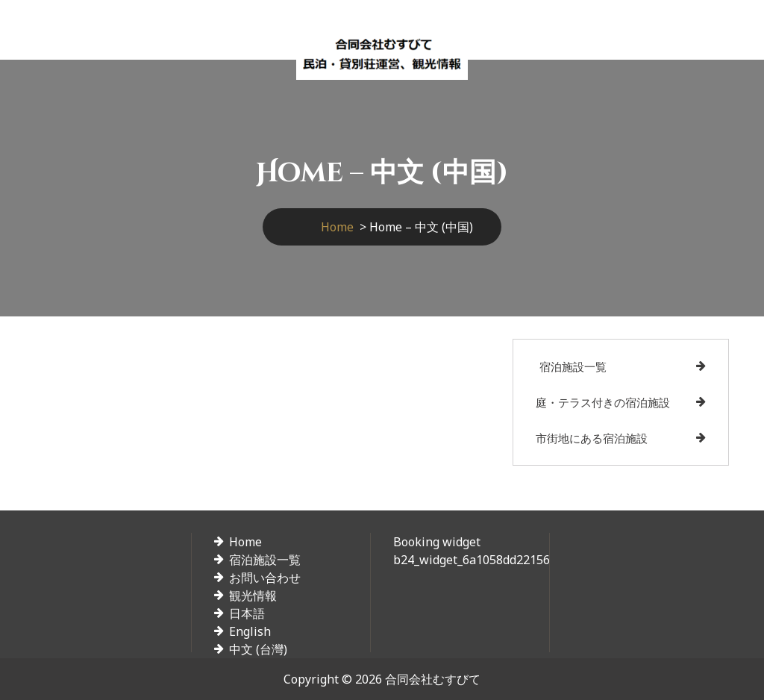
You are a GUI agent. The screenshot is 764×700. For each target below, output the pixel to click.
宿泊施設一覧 (573, 366)
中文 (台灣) (258, 649)
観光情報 (253, 596)
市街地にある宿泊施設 (592, 438)
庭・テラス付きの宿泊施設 (603, 402)
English (250, 631)
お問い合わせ (265, 578)
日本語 (247, 613)
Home (337, 227)
